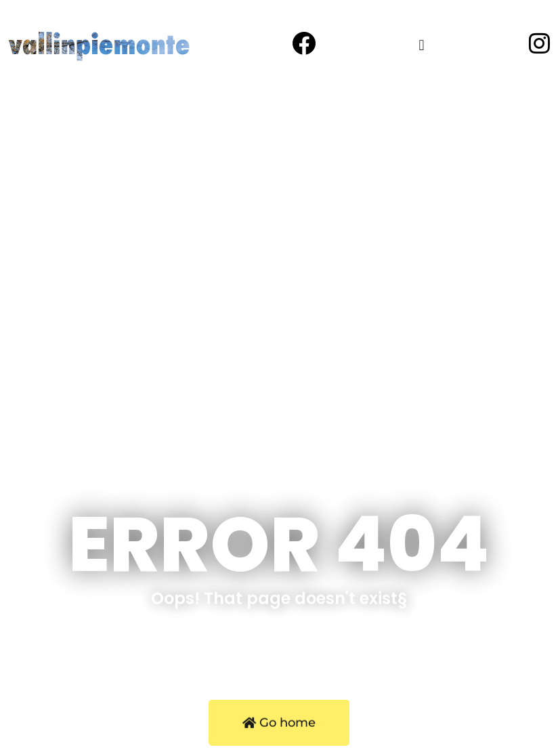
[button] (422, 45)
